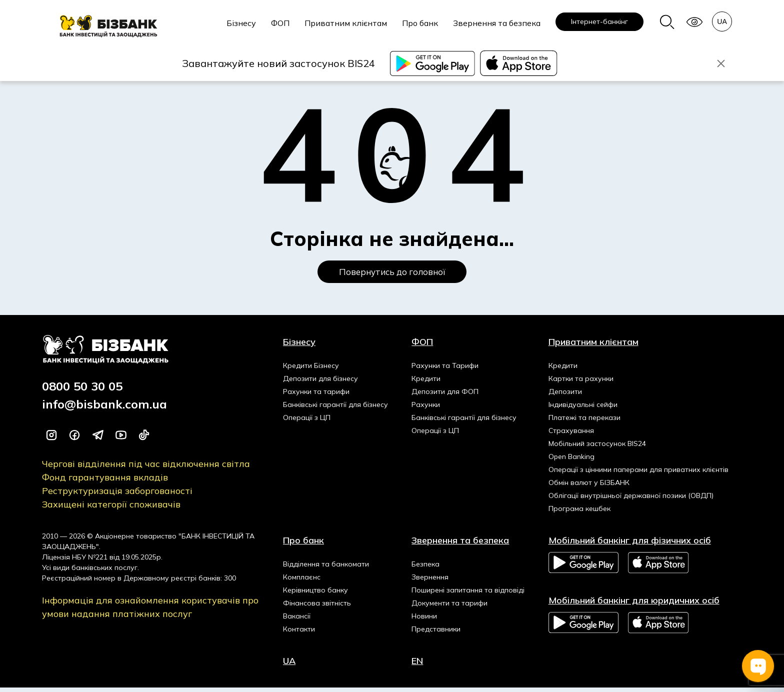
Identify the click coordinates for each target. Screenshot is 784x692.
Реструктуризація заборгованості (117, 495)
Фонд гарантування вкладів (105, 482)
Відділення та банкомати (326, 568)
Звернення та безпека (497, 23)
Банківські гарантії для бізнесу (335, 409)
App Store (659, 567)
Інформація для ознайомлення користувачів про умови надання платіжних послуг (150, 611)
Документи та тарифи (449, 607)
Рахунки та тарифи (316, 396)
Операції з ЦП (307, 422)
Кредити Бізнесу (311, 370)
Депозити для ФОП (445, 396)
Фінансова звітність (317, 607)
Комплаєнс (302, 581)
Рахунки (426, 409)
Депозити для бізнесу (320, 383)
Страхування (571, 435)
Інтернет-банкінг (599, 21)
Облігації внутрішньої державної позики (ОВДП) (631, 500)
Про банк (420, 23)
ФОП (280, 23)
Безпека (425, 568)
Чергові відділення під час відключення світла (146, 468)
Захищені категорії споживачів (111, 509)
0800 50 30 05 (82, 390)
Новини (424, 620)
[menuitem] (241, 28)
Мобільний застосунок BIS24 (597, 448)
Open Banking (571, 461)
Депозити (565, 396)
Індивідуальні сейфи (583, 409)
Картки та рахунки (581, 383)
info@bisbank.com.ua (104, 408)
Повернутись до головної (392, 274)
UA (289, 665)
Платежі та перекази (584, 422)
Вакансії (297, 620)
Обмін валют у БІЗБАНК (589, 487)
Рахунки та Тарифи (445, 370)
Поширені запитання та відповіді (468, 594)
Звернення (430, 581)
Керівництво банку (315, 594)
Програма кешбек (579, 513)
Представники (436, 633)
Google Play (583, 567)
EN (417, 665)
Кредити (426, 383)
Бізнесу (241, 23)
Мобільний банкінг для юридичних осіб (634, 605)
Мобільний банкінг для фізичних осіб (630, 545)
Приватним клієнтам (346, 23)
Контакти (299, 633)
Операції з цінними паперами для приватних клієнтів (638, 474)
